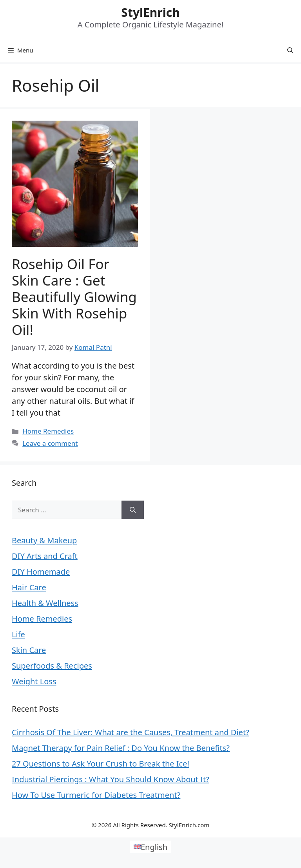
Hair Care (29, 587)
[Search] (133, 510)
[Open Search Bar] (290, 50)
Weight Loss (34, 681)
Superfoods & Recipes (52, 666)
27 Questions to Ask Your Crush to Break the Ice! (101, 764)
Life (18, 634)
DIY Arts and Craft (45, 556)
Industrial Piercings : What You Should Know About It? (111, 779)
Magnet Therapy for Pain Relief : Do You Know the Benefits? (121, 748)
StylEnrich (150, 12)
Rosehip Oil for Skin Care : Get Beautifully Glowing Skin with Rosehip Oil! (74, 297)
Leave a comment (50, 443)
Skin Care (29, 650)
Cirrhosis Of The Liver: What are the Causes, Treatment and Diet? (131, 732)
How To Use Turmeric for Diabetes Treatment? (96, 795)
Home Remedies (48, 431)
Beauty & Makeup (44, 540)
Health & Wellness (45, 603)
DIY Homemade (41, 572)
